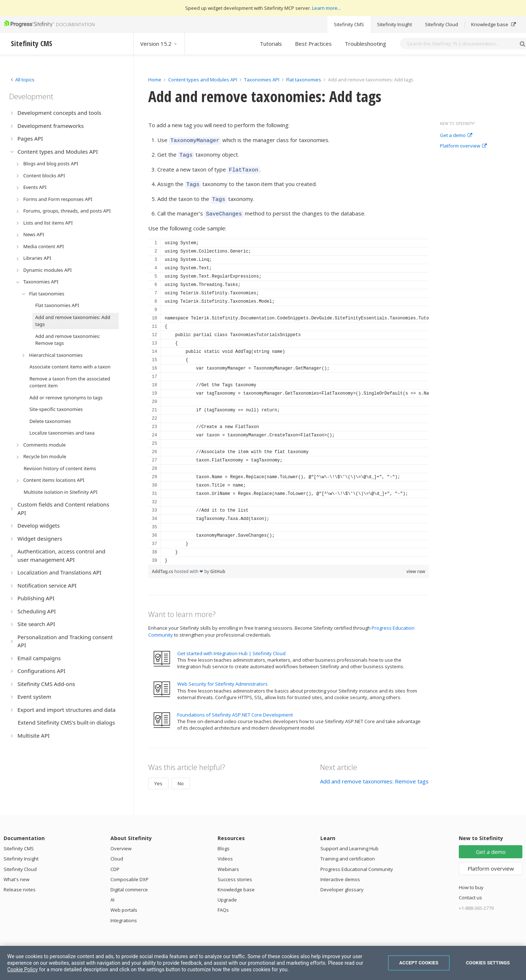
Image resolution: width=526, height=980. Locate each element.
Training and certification (348, 852)
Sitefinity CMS (349, 24)
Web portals (124, 903)
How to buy (471, 881)
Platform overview (463, 146)
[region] (289, 395)
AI (112, 893)
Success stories (235, 873)
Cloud (117, 852)
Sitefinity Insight (394, 24)
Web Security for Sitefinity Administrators (222, 677)
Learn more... (326, 8)
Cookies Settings (488, 963)
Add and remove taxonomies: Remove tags (374, 775)
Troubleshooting (365, 44)
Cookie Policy (23, 969)
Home (155, 80)
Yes (158, 777)
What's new (17, 873)
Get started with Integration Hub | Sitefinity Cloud (231, 647)
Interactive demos (340, 873)
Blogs (224, 842)
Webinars (228, 863)
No (181, 777)
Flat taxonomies (304, 80)
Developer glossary (342, 883)
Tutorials (271, 44)
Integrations (124, 914)
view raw (416, 565)
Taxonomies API (262, 80)
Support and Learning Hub (349, 842)
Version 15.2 (159, 44)
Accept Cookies (419, 963)
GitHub (218, 565)
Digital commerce (129, 883)
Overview (121, 842)
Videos (225, 852)
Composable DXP (130, 873)
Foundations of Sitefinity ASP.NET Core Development (235, 708)
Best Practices (313, 44)
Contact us (470, 891)
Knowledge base (493, 24)
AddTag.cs (163, 565)
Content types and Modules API (203, 80)
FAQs (223, 903)
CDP (115, 863)
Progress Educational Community (357, 863)
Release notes (20, 883)
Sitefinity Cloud (442, 24)
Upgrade (227, 893)
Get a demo (456, 136)
